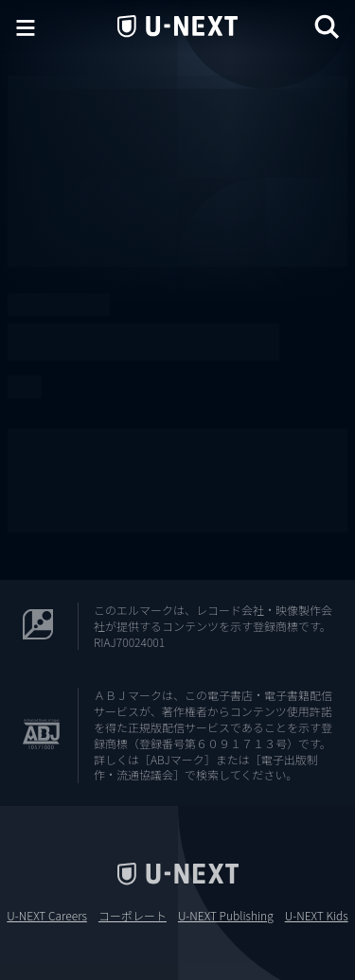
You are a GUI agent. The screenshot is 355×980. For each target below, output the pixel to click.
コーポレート (133, 916)
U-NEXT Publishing (226, 916)
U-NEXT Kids (317, 916)
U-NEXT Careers (47, 916)
